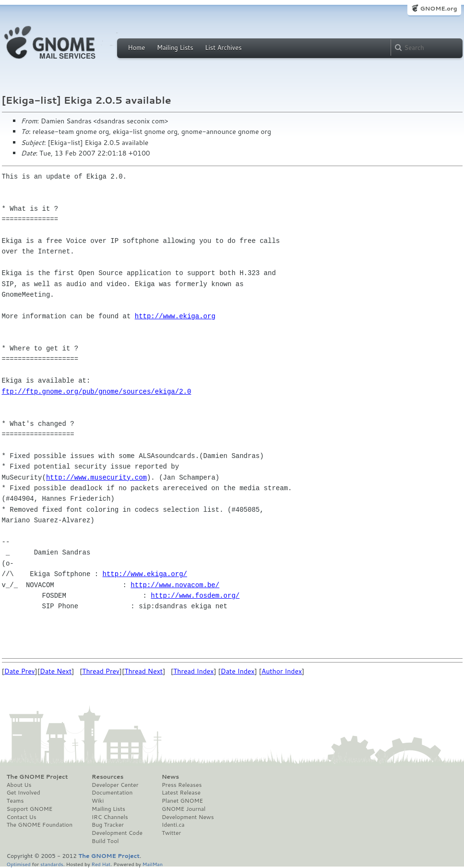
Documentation (112, 793)
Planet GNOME (182, 801)
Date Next (56, 671)
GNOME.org (438, 8)
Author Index (282, 671)
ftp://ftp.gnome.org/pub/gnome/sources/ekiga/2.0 (97, 392)
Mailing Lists (175, 48)
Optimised (19, 864)
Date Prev (20, 671)
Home (137, 48)
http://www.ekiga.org (175, 316)
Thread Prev (101, 671)
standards (52, 864)
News (170, 777)
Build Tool (105, 841)
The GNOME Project (37, 777)
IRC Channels (110, 817)
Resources (107, 777)
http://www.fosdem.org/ (195, 596)
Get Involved (24, 793)
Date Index (238, 671)
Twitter (171, 833)
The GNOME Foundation (40, 825)
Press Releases (182, 785)
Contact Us (22, 817)
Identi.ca (173, 825)
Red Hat (101, 864)
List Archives (223, 48)
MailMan (153, 864)
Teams (15, 801)
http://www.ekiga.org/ (145, 574)
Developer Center (115, 785)
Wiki (98, 801)
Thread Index (194, 671)
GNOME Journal (184, 809)
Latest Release (181, 793)
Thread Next (143, 671)
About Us (19, 785)
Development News (188, 817)
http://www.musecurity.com (96, 477)
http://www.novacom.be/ (175, 585)
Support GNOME (30, 809)
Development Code (117, 833)
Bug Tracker (108, 825)
